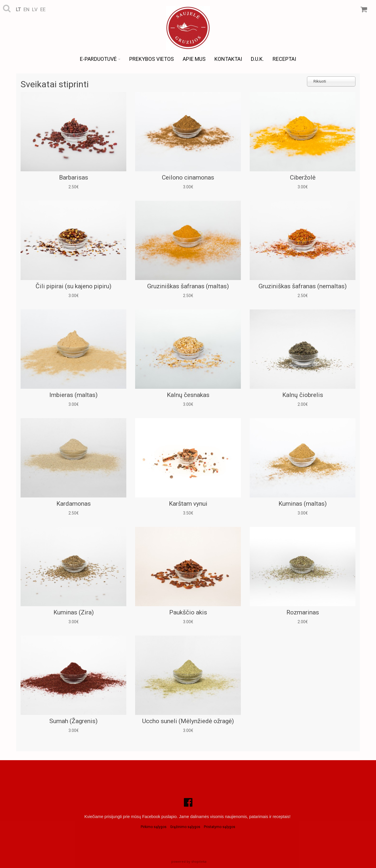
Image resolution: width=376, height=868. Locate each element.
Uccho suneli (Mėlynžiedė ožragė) (188, 721)
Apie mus (194, 59)
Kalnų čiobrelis (303, 395)
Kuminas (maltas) (303, 504)
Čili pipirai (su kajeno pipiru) (73, 286)
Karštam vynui (188, 504)
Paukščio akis (188, 612)
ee (43, 9)
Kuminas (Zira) (74, 612)
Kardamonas (74, 504)
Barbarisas (74, 177)
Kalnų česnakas (188, 395)
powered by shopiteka (189, 861)
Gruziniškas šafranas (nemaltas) (303, 286)
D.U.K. (257, 59)
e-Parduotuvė (100, 59)
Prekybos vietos (152, 59)
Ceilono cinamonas (188, 177)
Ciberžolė (303, 177)
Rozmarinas (303, 612)
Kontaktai (228, 59)
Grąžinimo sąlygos (185, 827)
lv (35, 9)
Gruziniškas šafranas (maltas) (188, 286)
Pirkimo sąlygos (154, 827)
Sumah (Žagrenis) (73, 721)
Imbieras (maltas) (73, 395)
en (26, 9)
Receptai (284, 59)
